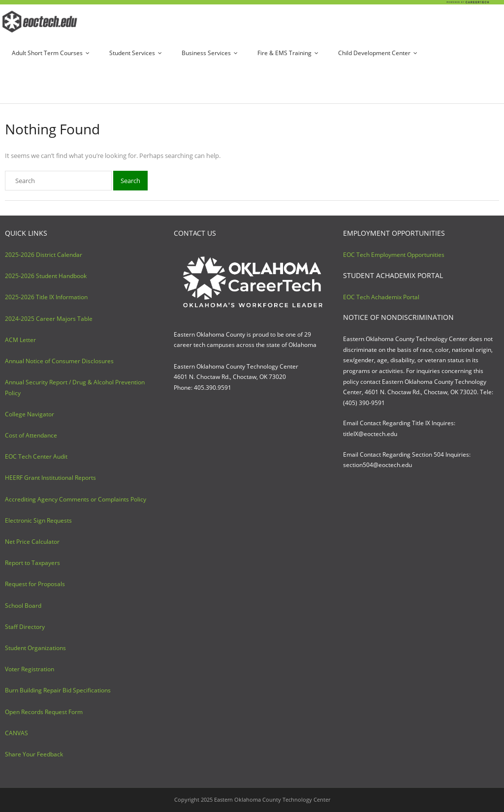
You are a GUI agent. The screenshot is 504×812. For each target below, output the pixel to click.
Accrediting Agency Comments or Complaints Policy (76, 499)
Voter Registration (30, 669)
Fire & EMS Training (284, 53)
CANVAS (16, 733)
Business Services (206, 53)
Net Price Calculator (32, 542)
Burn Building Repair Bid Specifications (58, 690)
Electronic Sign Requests (38, 520)
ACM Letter (20, 340)
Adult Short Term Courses (47, 53)
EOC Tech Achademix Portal (381, 297)
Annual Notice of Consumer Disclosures (59, 361)
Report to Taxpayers (32, 563)
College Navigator (30, 414)
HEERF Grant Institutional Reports (50, 478)
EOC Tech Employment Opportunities (394, 255)
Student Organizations (35, 648)
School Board (23, 606)
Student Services (132, 53)
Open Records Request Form (44, 712)
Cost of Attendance (31, 435)
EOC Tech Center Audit (36, 456)
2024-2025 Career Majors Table (49, 319)
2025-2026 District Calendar (44, 255)
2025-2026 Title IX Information (46, 297)
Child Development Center (374, 53)
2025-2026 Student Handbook (46, 276)
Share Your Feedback (34, 754)
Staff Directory (25, 627)
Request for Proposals (35, 584)
